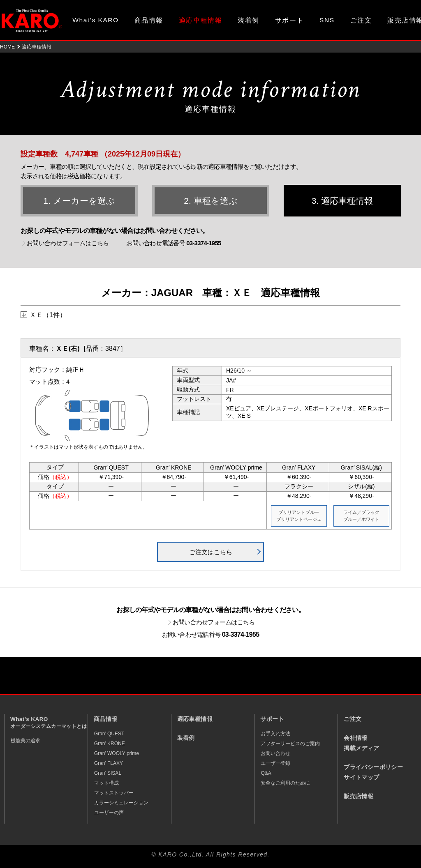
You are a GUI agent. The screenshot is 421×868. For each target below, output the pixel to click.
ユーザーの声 (109, 813)
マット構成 (106, 783)
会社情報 (356, 738)
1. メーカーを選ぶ (79, 201)
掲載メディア (361, 748)
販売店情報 (359, 796)
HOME (7, 47)
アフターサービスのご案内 (290, 744)
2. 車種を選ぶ (210, 201)
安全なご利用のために (285, 783)
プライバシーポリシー (373, 767)
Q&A (266, 773)
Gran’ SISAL (108, 773)
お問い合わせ (275, 753)
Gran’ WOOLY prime (117, 753)
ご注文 (361, 20)
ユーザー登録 (275, 763)
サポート (289, 20)
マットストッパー (114, 793)
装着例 (249, 20)
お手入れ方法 (275, 734)
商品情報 (149, 20)
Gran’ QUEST (109, 734)
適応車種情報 (195, 719)
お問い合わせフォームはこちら (68, 243)
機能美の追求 (25, 741)
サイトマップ (361, 777)
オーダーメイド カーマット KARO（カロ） (32, 21)
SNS (327, 20)
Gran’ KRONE (110, 744)
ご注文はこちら (211, 552)
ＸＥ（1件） (48, 315)
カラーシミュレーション (121, 803)
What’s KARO (95, 20)
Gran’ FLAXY (109, 763)
